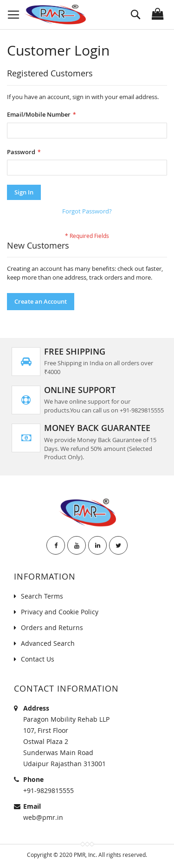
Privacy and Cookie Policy (60, 612)
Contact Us (38, 659)
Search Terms (42, 596)
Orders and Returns (52, 628)
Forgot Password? (87, 211)
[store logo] (55, 15)
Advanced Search (48, 643)
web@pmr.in (43, 817)
